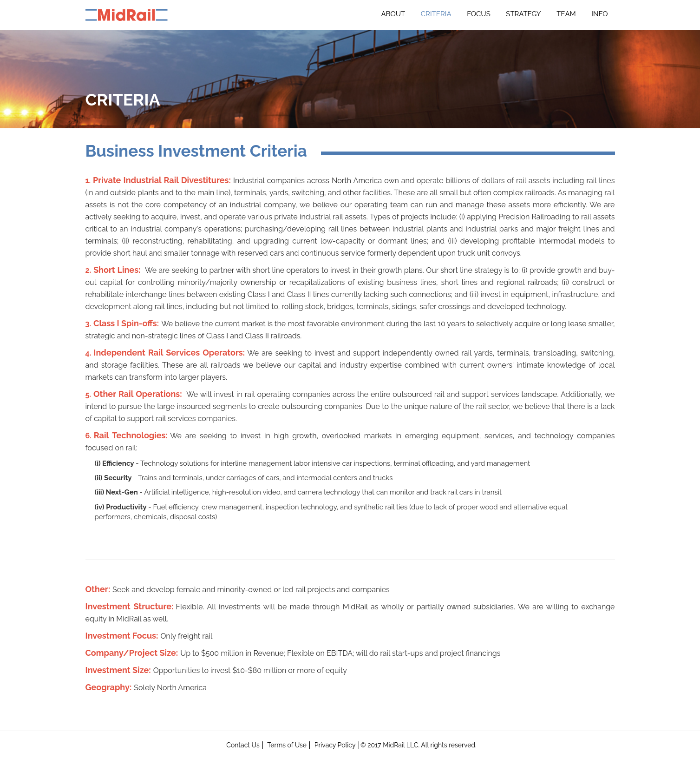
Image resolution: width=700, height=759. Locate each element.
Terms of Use (287, 745)
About (393, 14)
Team (566, 14)
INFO (599, 14)
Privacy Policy (335, 745)
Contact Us (243, 745)
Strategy (523, 14)
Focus (479, 14)
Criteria (436, 14)
